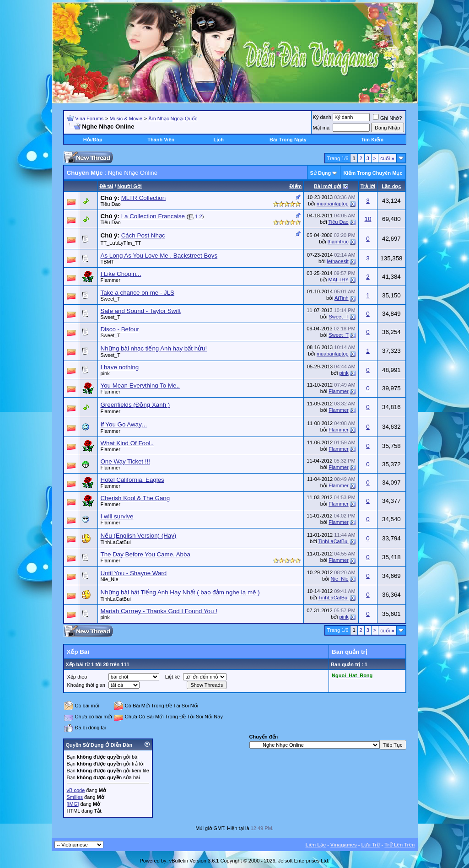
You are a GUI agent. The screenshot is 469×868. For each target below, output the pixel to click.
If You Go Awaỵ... (124, 424)
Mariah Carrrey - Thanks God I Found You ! (159, 611)
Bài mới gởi (328, 186)
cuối (387, 158)
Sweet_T (111, 299)
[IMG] (73, 804)
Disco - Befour (120, 329)
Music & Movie (126, 119)
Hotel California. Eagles (132, 480)
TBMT (108, 262)
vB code (76, 790)
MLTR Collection (144, 198)
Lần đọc (391, 186)
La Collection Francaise (153, 216)
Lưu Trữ (371, 845)
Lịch (218, 140)
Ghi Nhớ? (387, 118)
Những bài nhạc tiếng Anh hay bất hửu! (154, 348)
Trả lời (368, 186)
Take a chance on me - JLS (138, 293)
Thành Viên (161, 140)
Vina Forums (89, 119)
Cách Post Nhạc (143, 235)
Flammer (111, 280)
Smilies (75, 797)
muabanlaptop (333, 204)
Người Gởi (130, 186)
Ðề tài (107, 186)
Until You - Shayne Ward (134, 573)
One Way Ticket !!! (125, 461)
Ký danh (322, 117)
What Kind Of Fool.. (127, 443)
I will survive (117, 516)
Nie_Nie (110, 579)
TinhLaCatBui (116, 542)
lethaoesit (338, 261)
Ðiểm (296, 186)
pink (105, 373)
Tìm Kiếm (372, 140)
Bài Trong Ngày (288, 140)
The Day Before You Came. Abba (146, 554)
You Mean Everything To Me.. (140, 385)
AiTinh (342, 298)
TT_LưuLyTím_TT (121, 243)
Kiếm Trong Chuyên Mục (373, 173)
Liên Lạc (316, 845)
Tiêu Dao (111, 204)
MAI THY (338, 280)
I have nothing (120, 367)
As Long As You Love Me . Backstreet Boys (159, 256)
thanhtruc (338, 242)
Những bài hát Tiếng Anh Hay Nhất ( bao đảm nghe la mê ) (180, 592)
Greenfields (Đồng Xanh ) (135, 405)
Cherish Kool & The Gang (135, 498)
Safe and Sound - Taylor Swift (141, 311)
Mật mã (321, 128)
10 (368, 219)
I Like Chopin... (121, 274)
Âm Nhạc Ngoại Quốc (173, 119)
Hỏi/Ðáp (93, 140)
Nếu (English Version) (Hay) (139, 536)
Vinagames (344, 845)
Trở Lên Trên (399, 845)
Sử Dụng (321, 173)
